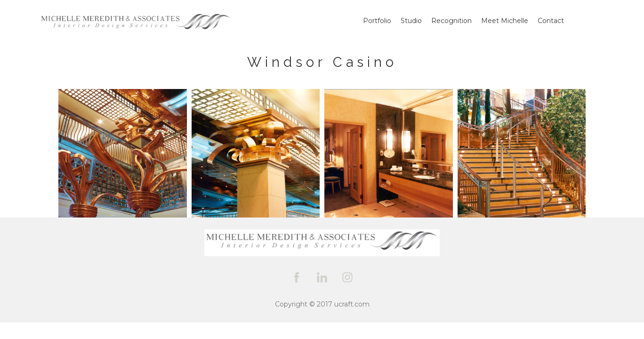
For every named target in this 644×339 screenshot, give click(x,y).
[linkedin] (322, 277)
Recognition (451, 21)
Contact (551, 21)
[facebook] (297, 277)
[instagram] (347, 277)
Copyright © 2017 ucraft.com (322, 304)
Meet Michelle (505, 21)
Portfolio (377, 21)
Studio (411, 21)
